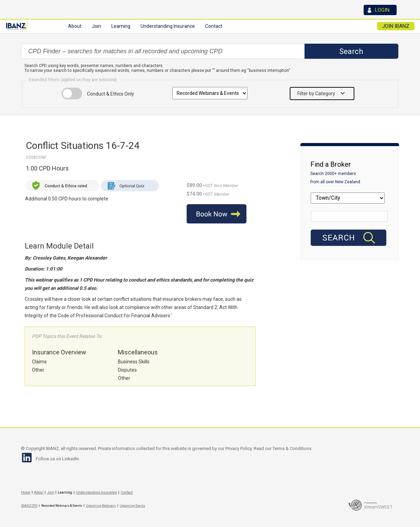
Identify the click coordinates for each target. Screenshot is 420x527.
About (39, 492)
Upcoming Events (132, 506)
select (304, 51)
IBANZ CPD (29, 506)
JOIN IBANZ (398, 26)
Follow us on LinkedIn (57, 459)
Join (51, 492)
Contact (214, 26)
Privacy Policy (239, 448)
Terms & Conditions (292, 448)
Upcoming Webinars (101, 506)
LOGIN (382, 10)
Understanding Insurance (96, 492)
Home (26, 492)
